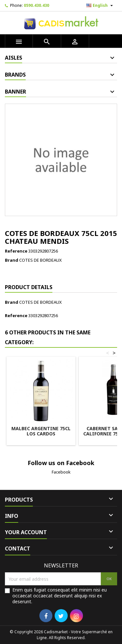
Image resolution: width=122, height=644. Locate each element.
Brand (12, 260)
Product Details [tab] (29, 287)
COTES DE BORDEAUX (41, 260)
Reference (16, 251)
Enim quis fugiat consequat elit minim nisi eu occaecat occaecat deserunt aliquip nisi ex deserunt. (60, 596)
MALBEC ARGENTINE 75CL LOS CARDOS (41, 431)
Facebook (61, 472)
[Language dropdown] (100, 6)
